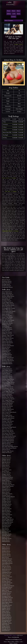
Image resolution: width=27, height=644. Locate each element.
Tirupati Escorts (7, 584)
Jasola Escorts (6, 326)
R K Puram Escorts (7, 337)
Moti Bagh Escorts (7, 340)
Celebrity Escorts (7, 286)
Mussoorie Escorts (7, 509)
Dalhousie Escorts (7, 619)
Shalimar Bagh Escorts (8, 409)
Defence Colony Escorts (8, 402)
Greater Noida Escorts (8, 358)
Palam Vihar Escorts (8, 396)
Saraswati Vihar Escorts (8, 417)
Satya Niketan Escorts (8, 338)
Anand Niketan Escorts (8, 441)
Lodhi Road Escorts (7, 322)
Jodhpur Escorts (7, 608)
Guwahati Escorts (7, 476)
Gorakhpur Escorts (7, 605)
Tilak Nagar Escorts (8, 391)
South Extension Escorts (8, 399)
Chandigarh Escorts (7, 562)
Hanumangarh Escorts (8, 486)
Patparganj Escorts (7, 372)
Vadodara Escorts (7, 589)
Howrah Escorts (6, 614)
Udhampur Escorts (7, 623)
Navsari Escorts (6, 347)
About (14, 11)
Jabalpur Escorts (7, 593)
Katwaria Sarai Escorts (8, 346)
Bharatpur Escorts (7, 483)
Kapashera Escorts (7, 328)
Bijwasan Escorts (7, 444)
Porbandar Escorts (7, 599)
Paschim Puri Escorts (8, 406)
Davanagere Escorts (8, 602)
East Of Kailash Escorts (8, 305)
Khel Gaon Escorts (7, 429)
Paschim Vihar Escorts (8, 397)
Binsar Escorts (6, 492)
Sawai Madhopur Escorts (9, 497)
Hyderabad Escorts (7, 559)
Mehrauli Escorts (7, 350)
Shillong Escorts (7, 488)
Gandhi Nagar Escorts (8, 519)
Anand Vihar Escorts (8, 403)
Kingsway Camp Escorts (8, 418)
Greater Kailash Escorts (8, 296)
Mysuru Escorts (6, 513)
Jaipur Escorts (6, 537)
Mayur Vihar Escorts (8, 317)
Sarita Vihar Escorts (8, 323)
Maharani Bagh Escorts (8, 390)
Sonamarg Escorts (7, 620)
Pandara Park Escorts (8, 387)
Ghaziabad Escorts (7, 355)
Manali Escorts (6, 527)
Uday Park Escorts (7, 453)
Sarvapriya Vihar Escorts (9, 433)
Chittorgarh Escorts (7, 587)
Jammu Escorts (6, 507)
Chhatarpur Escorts (7, 375)
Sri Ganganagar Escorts (8, 485)
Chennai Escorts (7, 554)
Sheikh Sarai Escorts (8, 424)
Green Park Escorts (7, 362)
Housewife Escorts (7, 283)
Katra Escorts (6, 625)
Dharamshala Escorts (8, 522)
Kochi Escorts (6, 471)
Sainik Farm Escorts (7, 376)
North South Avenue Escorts (10, 448)
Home (5, 642)
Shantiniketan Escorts (8, 430)
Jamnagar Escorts (7, 482)
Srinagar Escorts (7, 506)
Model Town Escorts (7, 364)
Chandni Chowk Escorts (8, 320)
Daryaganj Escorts (7, 319)
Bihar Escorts (6, 590)
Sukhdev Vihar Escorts (8, 421)
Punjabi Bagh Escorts (8, 359)
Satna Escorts (6, 465)
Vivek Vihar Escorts (7, 405)
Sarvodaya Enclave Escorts (9, 436)
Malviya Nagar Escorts (8, 304)
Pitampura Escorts (7, 316)
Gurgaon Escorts (7, 353)
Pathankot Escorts (7, 504)
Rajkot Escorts (6, 480)
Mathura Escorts (7, 531)
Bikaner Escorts (6, 610)
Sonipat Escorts (6, 495)
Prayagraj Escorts (7, 470)
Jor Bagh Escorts (7, 385)
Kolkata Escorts (6, 551)
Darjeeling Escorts (7, 617)
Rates (18, 11)
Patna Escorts (6, 604)
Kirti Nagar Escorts (7, 415)
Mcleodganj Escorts (7, 494)
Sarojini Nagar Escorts (8, 335)
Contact (13, 17)
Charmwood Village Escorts (9, 427)
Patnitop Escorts (7, 556)
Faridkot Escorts (7, 622)
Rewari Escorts (6, 464)
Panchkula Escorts (7, 524)
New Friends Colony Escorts (9, 412)
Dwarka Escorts (6, 299)
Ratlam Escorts (6, 467)
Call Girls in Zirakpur (11, 192)
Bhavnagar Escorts (7, 518)
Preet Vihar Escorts (7, 307)
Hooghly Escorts (7, 629)
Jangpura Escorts (7, 408)
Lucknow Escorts (7, 473)
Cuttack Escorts (6, 613)
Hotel (19, 14)
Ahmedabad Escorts (8, 563)
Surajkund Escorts (7, 426)
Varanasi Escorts (7, 574)
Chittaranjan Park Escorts (9, 311)
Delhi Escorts (20, 635)
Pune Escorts (6, 533)
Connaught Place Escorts (9, 308)
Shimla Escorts (6, 542)
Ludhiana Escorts (7, 568)
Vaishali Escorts (6, 373)
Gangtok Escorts (7, 489)
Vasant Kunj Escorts (8, 341)
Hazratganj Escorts (7, 515)
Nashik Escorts (6, 550)
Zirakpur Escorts (19, 44)
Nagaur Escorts (6, 498)
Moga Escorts (6, 578)
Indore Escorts (6, 540)
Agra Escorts (6, 530)
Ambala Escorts (6, 607)
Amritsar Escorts (7, 566)
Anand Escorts (6, 631)
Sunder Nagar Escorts (8, 451)
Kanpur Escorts (6, 516)
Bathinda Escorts (7, 569)
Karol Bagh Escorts (7, 292)
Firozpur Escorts (7, 581)
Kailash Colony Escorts (8, 442)
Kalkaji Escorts (6, 331)
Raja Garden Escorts (8, 445)
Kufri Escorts (6, 557)
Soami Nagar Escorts (8, 435)
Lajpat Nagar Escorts (8, 295)
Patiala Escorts (6, 553)
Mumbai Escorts (7, 536)
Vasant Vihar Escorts (8, 343)
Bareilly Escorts (6, 510)
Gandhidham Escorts (8, 598)
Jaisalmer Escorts (7, 458)
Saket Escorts (6, 349)
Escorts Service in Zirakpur (9, 178)
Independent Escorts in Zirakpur (10, 231)
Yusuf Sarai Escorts (7, 423)
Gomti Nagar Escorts (8, 521)
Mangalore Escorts (7, 601)
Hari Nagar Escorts (7, 400)
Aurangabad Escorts (8, 479)
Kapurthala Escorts (7, 580)
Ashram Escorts (6, 450)
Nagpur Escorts (6, 474)
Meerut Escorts (6, 575)
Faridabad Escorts (7, 356)
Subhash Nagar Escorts (8, 384)
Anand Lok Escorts (7, 394)
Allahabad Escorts (7, 572)
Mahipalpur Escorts (7, 298)
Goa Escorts (6, 528)
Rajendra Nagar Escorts (9, 382)
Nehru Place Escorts (8, 310)
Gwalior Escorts (6, 595)
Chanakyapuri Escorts (8, 388)
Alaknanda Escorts (7, 369)
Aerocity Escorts (7, 414)
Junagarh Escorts (7, 596)
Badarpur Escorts (7, 325)
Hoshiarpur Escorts (7, 577)
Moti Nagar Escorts (7, 370)
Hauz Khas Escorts (7, 332)
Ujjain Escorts (6, 611)
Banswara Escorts (7, 512)
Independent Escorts (8, 287)
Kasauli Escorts (6, 628)
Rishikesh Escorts (7, 525)
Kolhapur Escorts (7, 501)
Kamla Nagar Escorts (8, 381)
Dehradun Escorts (7, 539)
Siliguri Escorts (6, 626)
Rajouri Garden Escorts (8, 393)
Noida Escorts (6, 352)
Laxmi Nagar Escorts (8, 302)
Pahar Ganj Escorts (7, 293)
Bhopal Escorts (6, 549)
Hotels (11, 643)
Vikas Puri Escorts (7, 411)
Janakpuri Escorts (7, 301)
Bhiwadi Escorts (6, 462)
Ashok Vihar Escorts (8, 378)
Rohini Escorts (6, 314)
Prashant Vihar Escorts (8, 361)
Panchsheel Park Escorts (9, 438)
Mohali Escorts (6, 571)
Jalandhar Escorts (7, 534)
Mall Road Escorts (7, 420)
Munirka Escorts (7, 344)
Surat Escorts (6, 468)
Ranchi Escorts (6, 565)
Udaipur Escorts (7, 459)
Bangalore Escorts (7, 560)
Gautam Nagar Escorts (8, 379)
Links (14, 14)
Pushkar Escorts (7, 461)
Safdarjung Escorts (7, 334)
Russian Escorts (6, 280)
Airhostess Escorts (7, 281)
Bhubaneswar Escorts (8, 477)
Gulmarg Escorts (7, 616)
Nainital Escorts (7, 491)
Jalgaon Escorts (6, 500)
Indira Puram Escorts (8, 313)
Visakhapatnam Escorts (8, 586)
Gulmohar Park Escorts (8, 439)
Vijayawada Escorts (7, 583)
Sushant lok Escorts (7, 329)
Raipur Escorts (6, 547)
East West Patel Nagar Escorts (10, 447)
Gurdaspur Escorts (7, 592)
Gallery (9, 14)
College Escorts (6, 284)
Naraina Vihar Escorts (8, 432)
